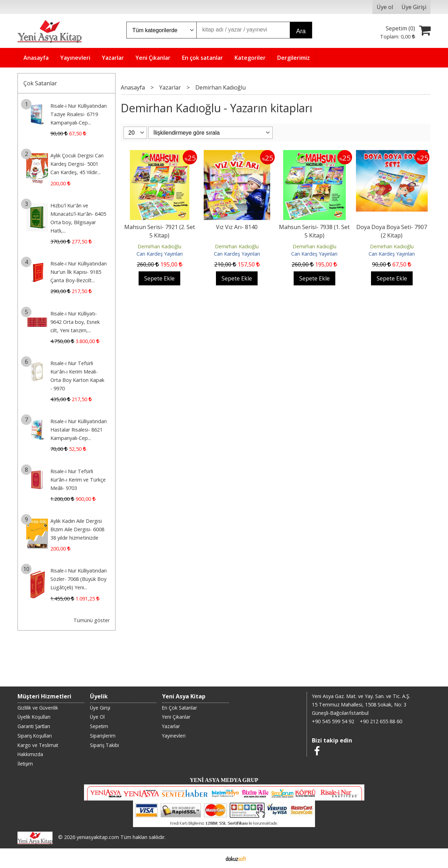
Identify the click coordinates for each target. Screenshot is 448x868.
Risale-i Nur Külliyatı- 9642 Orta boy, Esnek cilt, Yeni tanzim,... (75, 322)
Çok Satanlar (40, 83)
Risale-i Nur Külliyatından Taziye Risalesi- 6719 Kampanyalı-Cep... (79, 114)
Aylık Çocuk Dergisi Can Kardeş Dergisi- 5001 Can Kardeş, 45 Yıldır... (77, 164)
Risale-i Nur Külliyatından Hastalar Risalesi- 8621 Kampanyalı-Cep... (79, 430)
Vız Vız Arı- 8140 (237, 227)
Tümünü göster (92, 620)
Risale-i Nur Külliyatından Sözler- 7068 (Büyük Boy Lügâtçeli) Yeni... (79, 579)
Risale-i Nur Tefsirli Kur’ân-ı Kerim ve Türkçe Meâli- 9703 (78, 480)
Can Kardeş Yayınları (160, 254)
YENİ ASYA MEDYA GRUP (224, 780)
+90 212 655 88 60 (381, 721)
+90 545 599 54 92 (333, 721)
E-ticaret (213, 858)
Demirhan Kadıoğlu (159, 246)
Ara (301, 31)
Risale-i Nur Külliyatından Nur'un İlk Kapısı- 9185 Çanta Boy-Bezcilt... (79, 272)
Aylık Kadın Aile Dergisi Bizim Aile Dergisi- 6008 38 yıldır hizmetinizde (77, 529)
